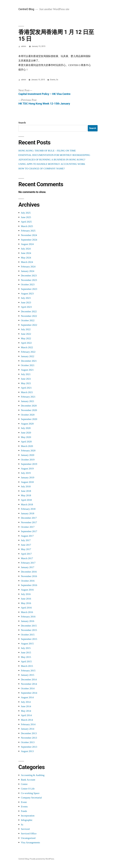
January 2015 (27, 675)
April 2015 (26, 661)
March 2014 (27, 720)
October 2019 (28, 460)
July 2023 (26, 298)
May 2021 (26, 383)
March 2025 (27, 226)
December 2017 (29, 518)
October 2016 (28, 581)
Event (24, 802)
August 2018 (27, 482)
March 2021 (27, 392)
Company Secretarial (31, 798)
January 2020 (27, 455)
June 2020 (26, 433)
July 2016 (26, 594)
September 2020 (29, 419)
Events (53, 80)
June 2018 (26, 491)
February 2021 (28, 397)
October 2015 (28, 635)
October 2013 (28, 742)
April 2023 (26, 307)
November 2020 (29, 410)
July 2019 (26, 473)
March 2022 (27, 347)
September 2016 (29, 585)
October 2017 (28, 527)
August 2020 (27, 424)
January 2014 (27, 729)
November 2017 (29, 522)
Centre (24, 784)
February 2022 (28, 352)
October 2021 (28, 365)
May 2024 (26, 258)
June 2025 (26, 217)
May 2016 (26, 603)
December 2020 (29, 406)
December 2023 (29, 276)
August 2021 (27, 370)
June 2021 (26, 379)
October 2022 (28, 320)
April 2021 (26, 388)
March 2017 (27, 558)
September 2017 (29, 531)
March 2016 (27, 612)
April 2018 (26, 500)
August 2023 (27, 294)
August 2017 (27, 536)
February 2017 (28, 563)
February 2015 (28, 671)
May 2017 (26, 549)
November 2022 (29, 316)
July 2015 (26, 648)
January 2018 (27, 513)
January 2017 (27, 567)
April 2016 (26, 608)
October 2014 (28, 688)
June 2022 (26, 334)
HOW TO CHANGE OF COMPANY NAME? (42, 169)
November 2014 (29, 684)
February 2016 (28, 617)
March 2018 (27, 505)
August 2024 (27, 244)
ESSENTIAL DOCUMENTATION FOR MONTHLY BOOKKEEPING (54, 155)
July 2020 (26, 428)
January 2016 (27, 621)
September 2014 (29, 693)
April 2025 (26, 222)
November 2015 (29, 630)
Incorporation (28, 816)
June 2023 (26, 303)
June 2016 (26, 599)
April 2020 (26, 442)
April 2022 (26, 343)
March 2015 (27, 666)
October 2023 (28, 284)
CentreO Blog (26, 9)
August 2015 (27, 644)
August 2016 (27, 590)
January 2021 (27, 401)
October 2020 (28, 415)
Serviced (25, 829)
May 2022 (26, 338)
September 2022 (29, 325)
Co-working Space (30, 793)
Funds (24, 811)
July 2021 (26, 374)
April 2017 (26, 554)
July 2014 (26, 702)
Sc (57, 80)
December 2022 (29, 311)
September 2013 (29, 747)
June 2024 (26, 253)
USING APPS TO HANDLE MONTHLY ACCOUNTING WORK (52, 164)
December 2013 (29, 733)
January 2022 (27, 356)
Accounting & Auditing (33, 775)
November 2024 (29, 235)
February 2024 (28, 267)
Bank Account (28, 780)
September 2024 (29, 240)
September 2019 (29, 464)
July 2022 (26, 329)
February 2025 (28, 231)
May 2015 (26, 657)
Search (22, 123)
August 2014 (27, 697)
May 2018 (26, 495)
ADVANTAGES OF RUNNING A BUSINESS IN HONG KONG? (52, 160)
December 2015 (29, 626)
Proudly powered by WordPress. (42, 859)
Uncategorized (28, 838)
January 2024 (27, 271)
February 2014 (28, 724)
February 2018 (28, 509)
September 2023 (29, 289)
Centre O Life (28, 789)
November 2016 (29, 576)
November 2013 (29, 738)
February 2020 (28, 451)
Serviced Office (29, 834)
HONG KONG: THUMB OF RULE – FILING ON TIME (47, 151)
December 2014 (29, 680)
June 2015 (26, 653)
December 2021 (29, 361)
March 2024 (27, 262)
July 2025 (26, 213)
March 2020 (27, 446)
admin (24, 46)
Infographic (27, 820)
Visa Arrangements (30, 842)
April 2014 (26, 715)
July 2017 (26, 540)
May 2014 (26, 711)
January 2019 (27, 478)
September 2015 (29, 639)
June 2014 (26, 706)
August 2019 (27, 469)
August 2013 (27, 751)
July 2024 (26, 249)
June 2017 (26, 545)
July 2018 (26, 486)
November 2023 (29, 280)
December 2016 (29, 572)
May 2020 (26, 437)
